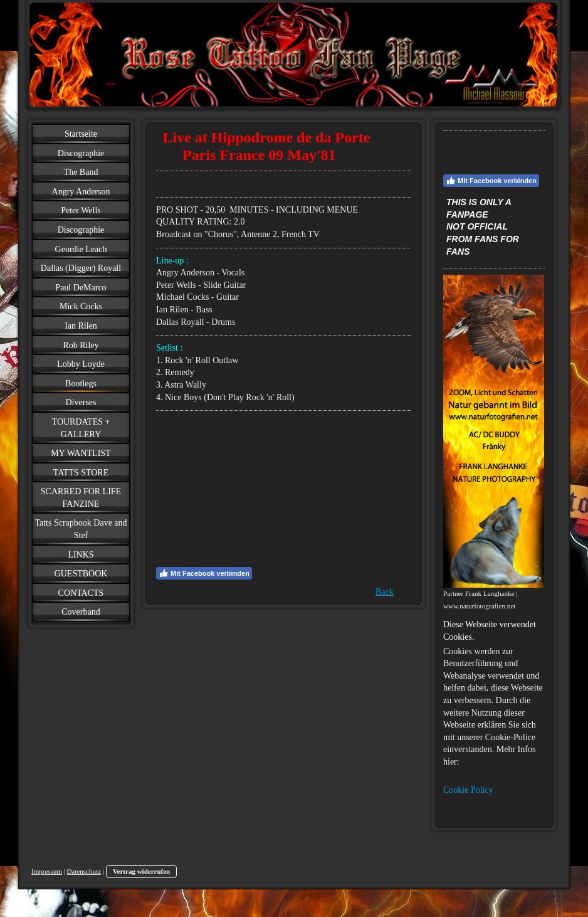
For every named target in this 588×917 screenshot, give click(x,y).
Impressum (47, 871)
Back (385, 592)
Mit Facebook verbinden (204, 573)
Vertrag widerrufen (142, 871)
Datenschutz (84, 871)
